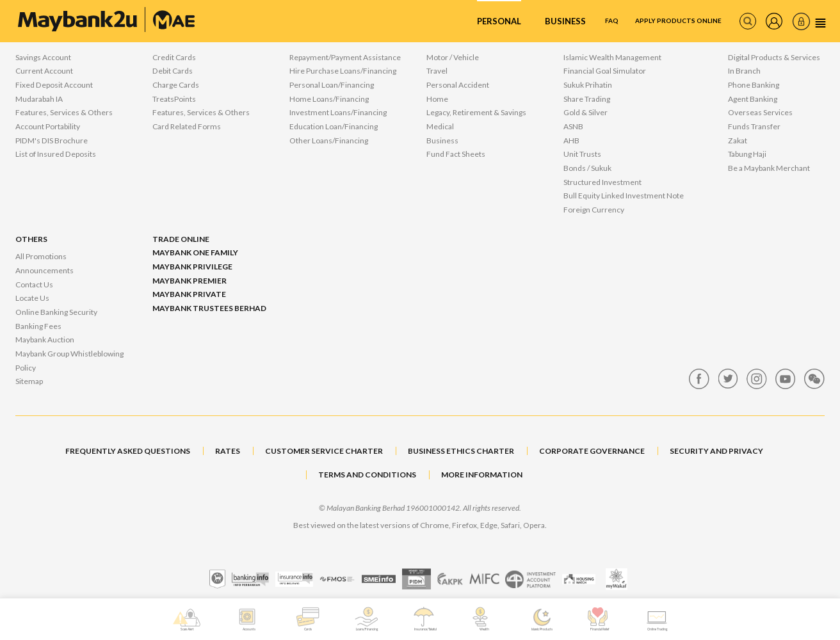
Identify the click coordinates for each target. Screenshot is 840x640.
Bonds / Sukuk (587, 168)
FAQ (575, 21)
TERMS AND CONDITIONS (367, 475)
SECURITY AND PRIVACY (716, 451)
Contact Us (34, 284)
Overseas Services (760, 112)
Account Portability (48, 126)
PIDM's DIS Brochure (52, 140)
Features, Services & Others (64, 112)
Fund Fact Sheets (456, 154)
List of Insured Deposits (56, 154)
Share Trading (587, 99)
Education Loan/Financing (334, 126)
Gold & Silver (586, 112)
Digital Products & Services (774, 57)
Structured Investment (602, 182)
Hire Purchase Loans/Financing (343, 71)
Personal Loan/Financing (332, 85)
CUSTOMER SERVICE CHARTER (324, 451)
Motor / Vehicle (453, 57)
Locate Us (32, 298)
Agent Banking (753, 99)
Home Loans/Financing (329, 99)
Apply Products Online (659, 21)
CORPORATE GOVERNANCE (592, 451)
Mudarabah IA (39, 99)
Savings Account (43, 57)
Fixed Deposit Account (54, 85)
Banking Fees (38, 326)
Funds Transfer (754, 126)
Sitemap (29, 381)
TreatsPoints (174, 99)
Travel (437, 71)
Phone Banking (754, 85)
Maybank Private (189, 294)
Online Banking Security (56, 312)
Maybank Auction (45, 340)
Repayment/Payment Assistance (345, 57)
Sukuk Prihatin (588, 85)
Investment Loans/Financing (338, 112)
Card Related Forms (187, 126)
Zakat (738, 140)
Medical (440, 126)
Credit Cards (174, 57)
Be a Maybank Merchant (769, 168)
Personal (458, 21)
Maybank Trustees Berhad (209, 308)
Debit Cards (173, 71)
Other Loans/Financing (329, 140)
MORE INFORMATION (482, 475)
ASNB (573, 126)
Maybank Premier (190, 281)
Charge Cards (176, 85)
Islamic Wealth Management (612, 57)
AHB (571, 140)
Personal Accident (458, 85)
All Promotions (41, 256)
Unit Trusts (582, 154)
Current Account (44, 71)
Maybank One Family (195, 252)
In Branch (744, 71)
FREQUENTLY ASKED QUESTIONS (128, 451)
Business (524, 21)
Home (437, 99)
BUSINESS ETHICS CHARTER (461, 451)
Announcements (44, 270)
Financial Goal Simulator (605, 71)
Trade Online (181, 239)
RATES (228, 451)
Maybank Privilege (192, 267)
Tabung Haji (747, 154)
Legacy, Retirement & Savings (476, 112)
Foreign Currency (594, 210)
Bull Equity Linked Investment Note (624, 196)
